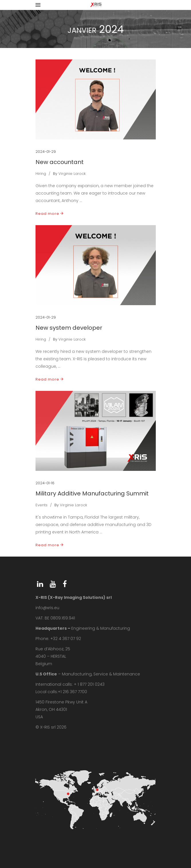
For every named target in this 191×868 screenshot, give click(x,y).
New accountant (60, 162)
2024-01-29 (46, 152)
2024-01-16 (45, 483)
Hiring (41, 174)
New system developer (69, 328)
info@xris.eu (47, 608)
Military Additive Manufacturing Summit (92, 493)
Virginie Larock (72, 174)
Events (42, 505)
